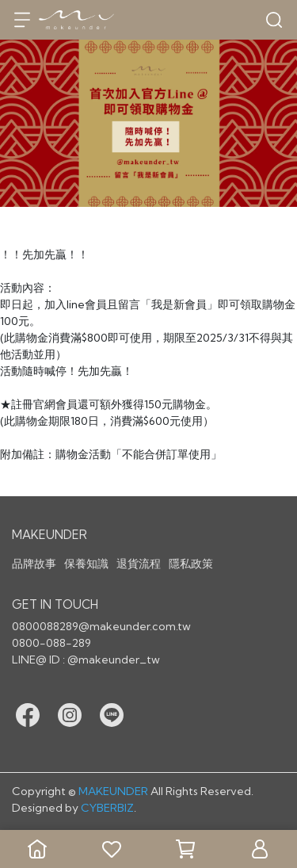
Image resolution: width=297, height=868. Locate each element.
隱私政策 (191, 564)
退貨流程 (139, 564)
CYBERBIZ (107, 808)
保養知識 (86, 564)
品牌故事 (34, 564)
